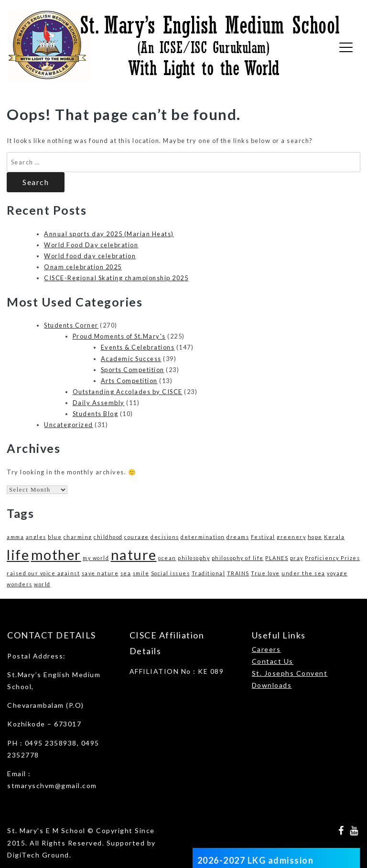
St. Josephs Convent (290, 673)
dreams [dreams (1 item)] (238, 537)
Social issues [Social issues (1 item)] (171, 573)
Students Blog (96, 414)
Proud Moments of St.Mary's (119, 336)
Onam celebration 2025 (83, 267)
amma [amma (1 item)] (15, 537)
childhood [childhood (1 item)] (108, 537)
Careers (266, 649)
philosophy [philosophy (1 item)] (194, 558)
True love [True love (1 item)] (265, 573)
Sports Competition (133, 370)
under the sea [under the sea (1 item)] (303, 573)
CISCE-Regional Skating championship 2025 (116, 278)
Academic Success (131, 359)
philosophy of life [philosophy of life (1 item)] (238, 558)
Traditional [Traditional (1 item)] (209, 573)
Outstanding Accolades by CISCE (128, 392)
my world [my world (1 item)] (96, 558)
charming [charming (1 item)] (78, 537)
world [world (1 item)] (42, 584)
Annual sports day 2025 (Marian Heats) (109, 234)
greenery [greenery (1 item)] (291, 537)
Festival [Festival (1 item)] (263, 537)
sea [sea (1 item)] (126, 573)
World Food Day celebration (91, 245)
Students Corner (71, 325)
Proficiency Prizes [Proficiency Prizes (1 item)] (332, 558)
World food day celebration (90, 256)
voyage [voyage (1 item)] (337, 573)
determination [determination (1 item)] (203, 537)
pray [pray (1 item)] (297, 558)
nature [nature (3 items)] (134, 555)
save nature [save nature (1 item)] (100, 573)
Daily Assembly (99, 403)
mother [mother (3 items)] (56, 555)
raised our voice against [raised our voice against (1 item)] (43, 573)
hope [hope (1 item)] (315, 537)
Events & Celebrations (138, 347)
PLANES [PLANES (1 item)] (277, 558)
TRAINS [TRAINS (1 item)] (238, 573)
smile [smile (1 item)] (141, 573)
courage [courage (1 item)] (137, 537)
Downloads (272, 685)
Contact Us (273, 661)
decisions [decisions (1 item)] (165, 537)
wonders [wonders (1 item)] (20, 584)
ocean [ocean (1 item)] (167, 558)
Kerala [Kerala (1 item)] (334, 537)
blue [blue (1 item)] (55, 537)
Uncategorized (69, 425)
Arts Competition (129, 381)
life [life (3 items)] (18, 555)
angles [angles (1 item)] (36, 537)
